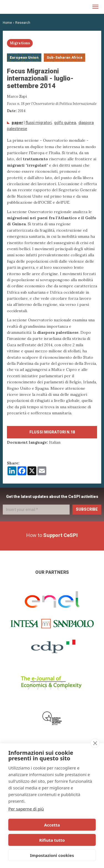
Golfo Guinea (65, 123)
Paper (17, 123)
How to (52, 535)
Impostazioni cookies (52, 855)
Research (23, 23)
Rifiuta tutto (52, 840)
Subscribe (87, 509)
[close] (95, 743)
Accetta (52, 825)
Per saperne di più (26, 809)
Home (7, 23)
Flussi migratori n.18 (52, 432)
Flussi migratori (39, 123)
